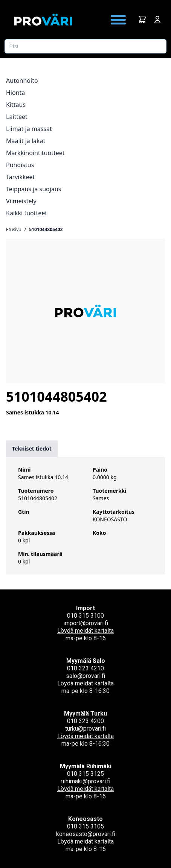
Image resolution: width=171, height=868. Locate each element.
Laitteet (17, 117)
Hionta (15, 93)
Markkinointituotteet (35, 153)
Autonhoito (22, 81)
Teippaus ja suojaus (34, 189)
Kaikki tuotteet (27, 213)
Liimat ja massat (29, 129)
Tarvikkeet (20, 177)
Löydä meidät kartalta (85, 631)
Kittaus (16, 105)
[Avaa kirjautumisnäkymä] (157, 20)
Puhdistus (20, 165)
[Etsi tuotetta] (85, 46)
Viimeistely (21, 201)
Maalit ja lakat (26, 141)
